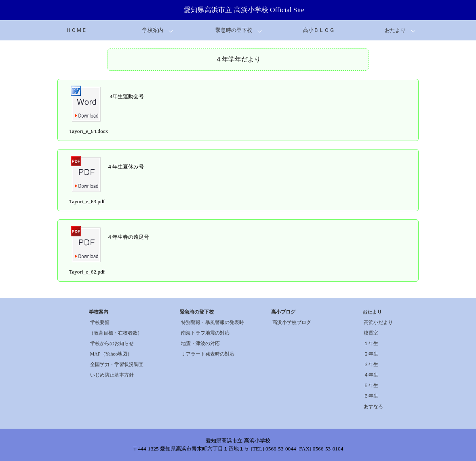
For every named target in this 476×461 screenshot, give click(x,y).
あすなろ (373, 406)
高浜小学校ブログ (292, 322)
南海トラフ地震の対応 (205, 333)
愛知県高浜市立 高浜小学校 (238, 441)
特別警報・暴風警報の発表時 (213, 322)
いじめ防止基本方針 (112, 375)
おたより (395, 30)
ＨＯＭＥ (76, 30)
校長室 (371, 333)
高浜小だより (378, 322)
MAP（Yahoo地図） (111, 354)
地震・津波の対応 (200, 343)
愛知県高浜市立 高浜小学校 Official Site (244, 10)
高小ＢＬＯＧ (319, 30)
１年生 (371, 343)
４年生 (371, 375)
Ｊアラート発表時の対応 (208, 354)
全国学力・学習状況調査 (117, 364)
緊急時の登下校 (234, 30)
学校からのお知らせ (112, 343)
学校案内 (153, 30)
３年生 (371, 364)
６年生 (371, 396)
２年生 (371, 354)
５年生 (371, 385)
